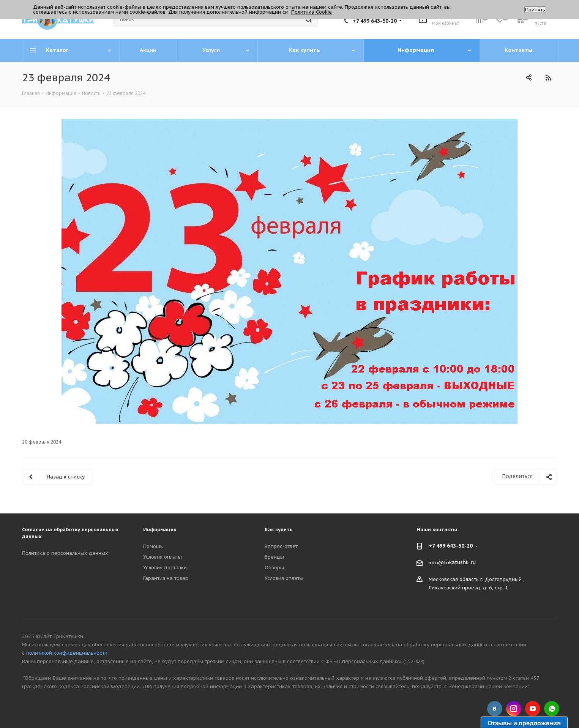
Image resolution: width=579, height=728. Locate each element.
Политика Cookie (312, 12)
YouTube (533, 709)
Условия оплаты (162, 557)
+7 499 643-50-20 (375, 21)
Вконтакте (495, 709)
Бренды (274, 557)
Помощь (153, 546)
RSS (548, 78)
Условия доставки (165, 568)
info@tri (439, 563)
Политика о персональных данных (65, 553)
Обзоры (274, 568)
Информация (160, 530)
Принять (535, 10)
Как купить (279, 530)
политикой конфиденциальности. (67, 653)
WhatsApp (552, 709)
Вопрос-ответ (281, 546)
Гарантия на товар (166, 578)
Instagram (514, 709)
